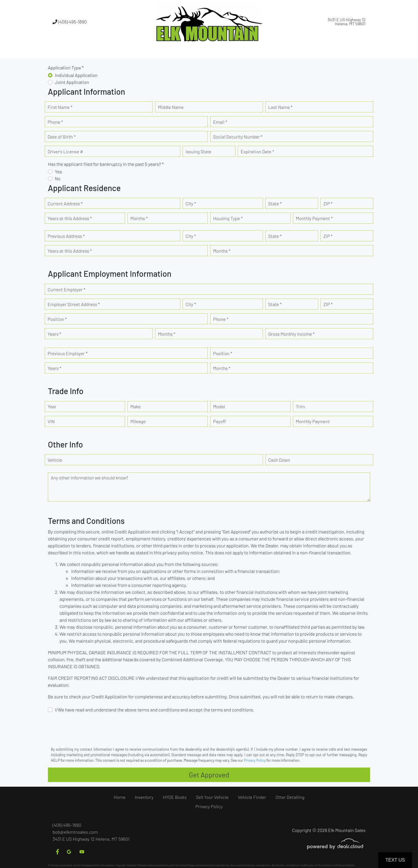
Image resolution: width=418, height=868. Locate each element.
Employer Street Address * (74, 304)
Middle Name (171, 107)
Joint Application (72, 82)
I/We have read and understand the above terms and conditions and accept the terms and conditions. (155, 710)
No (58, 178)
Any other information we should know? (89, 478)
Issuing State (198, 151)
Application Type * (66, 68)
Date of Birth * (62, 137)
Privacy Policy (255, 760)
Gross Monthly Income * (291, 334)
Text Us (395, 860)
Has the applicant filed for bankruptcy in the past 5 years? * (106, 164)
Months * (139, 218)
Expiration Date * (257, 151)
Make (136, 406)
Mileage (138, 421)
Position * (57, 319)
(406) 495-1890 (70, 22)
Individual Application (76, 75)
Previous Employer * (68, 353)
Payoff (219, 421)
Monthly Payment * (314, 218)
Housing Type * (228, 218)
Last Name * (280, 107)
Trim (300, 406)
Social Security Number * (238, 137)
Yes (58, 171)
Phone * (55, 122)
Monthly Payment (313, 421)
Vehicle (55, 460)
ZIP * (328, 203)
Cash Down (279, 460)
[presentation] (92, 729)
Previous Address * (66, 236)
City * (191, 203)
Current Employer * (66, 289)
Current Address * (65, 203)
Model (219, 406)
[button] (171, 51)
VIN (51, 421)
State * (275, 203)
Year (52, 406)
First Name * (60, 107)
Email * (220, 122)
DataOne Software (137, 865)
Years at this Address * (70, 218)
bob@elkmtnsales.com (75, 832)
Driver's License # (65, 151)
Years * (54, 334)
